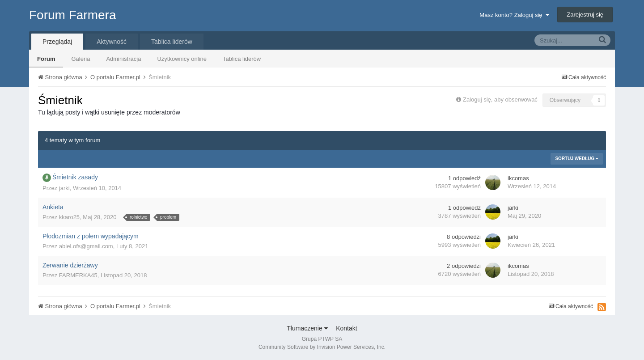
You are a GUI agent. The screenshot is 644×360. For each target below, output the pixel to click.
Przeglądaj (57, 42)
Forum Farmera (72, 15)
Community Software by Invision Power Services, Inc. (322, 347)
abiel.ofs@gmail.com (86, 246)
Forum (46, 59)
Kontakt (346, 328)
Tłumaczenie (307, 328)
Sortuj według (577, 159)
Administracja (123, 59)
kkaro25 (69, 217)
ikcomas (518, 178)
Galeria (80, 59)
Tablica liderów (242, 59)
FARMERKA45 (78, 275)
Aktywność (112, 42)
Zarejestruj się (585, 15)
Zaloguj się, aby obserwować (500, 100)
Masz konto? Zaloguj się (514, 15)
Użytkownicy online (182, 59)
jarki (64, 188)
